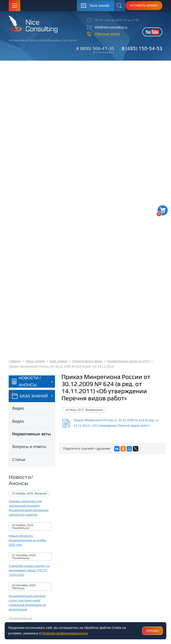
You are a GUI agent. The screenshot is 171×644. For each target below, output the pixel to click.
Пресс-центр (35, 361)
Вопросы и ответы (29, 447)
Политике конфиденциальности (65, 633)
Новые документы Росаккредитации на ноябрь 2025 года (27, 540)
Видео (18, 408)
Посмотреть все (20, 618)
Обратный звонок (107, 34)
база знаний (30, 396)
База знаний (58, 361)
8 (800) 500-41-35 (95, 48)
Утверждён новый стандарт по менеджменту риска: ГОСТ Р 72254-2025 (29, 570)
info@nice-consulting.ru (111, 27)
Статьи (19, 460)
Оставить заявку (144, 5)
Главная (15, 361)
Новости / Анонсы (26, 381)
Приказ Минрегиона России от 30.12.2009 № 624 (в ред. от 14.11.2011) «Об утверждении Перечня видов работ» (116, 423)
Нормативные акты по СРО (128, 361)
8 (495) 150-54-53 (142, 48)
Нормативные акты (87, 361)
